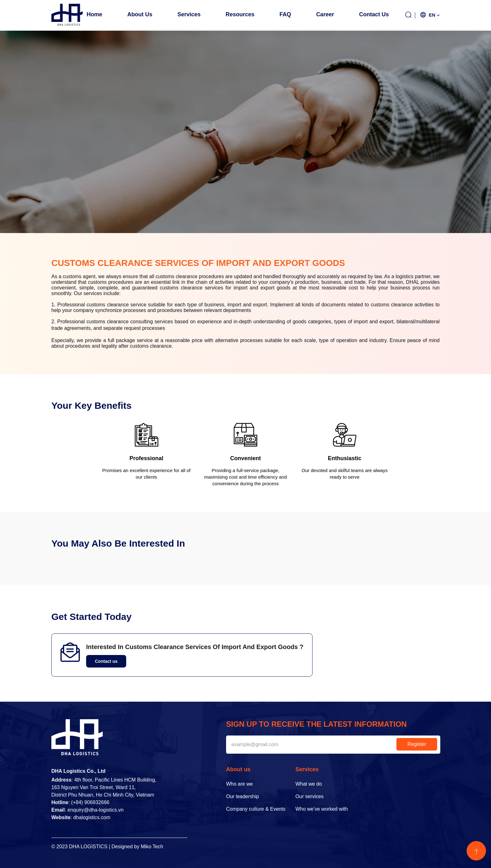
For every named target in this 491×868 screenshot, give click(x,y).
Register (417, 744)
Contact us (374, 14)
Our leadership (243, 796)
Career (325, 14)
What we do (308, 784)
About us (140, 14)
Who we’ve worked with (321, 809)
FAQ (285, 14)
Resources (240, 14)
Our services (309, 796)
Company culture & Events (256, 809)
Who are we (239, 784)
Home (94, 14)
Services (189, 14)
